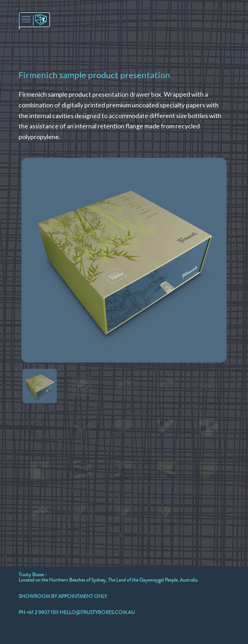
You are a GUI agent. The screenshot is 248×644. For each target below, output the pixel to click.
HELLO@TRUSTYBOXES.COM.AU (97, 612)
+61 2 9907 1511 (43, 612)
